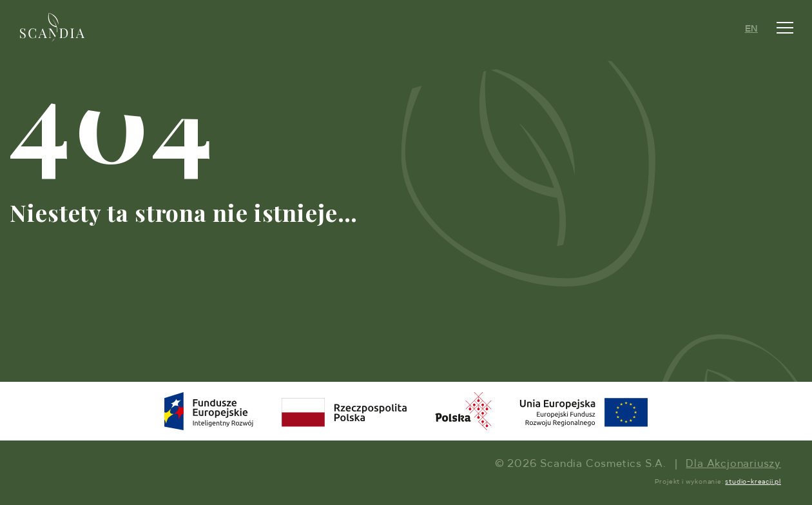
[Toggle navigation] (785, 28)
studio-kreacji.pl (753, 482)
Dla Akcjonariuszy (733, 464)
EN (751, 29)
